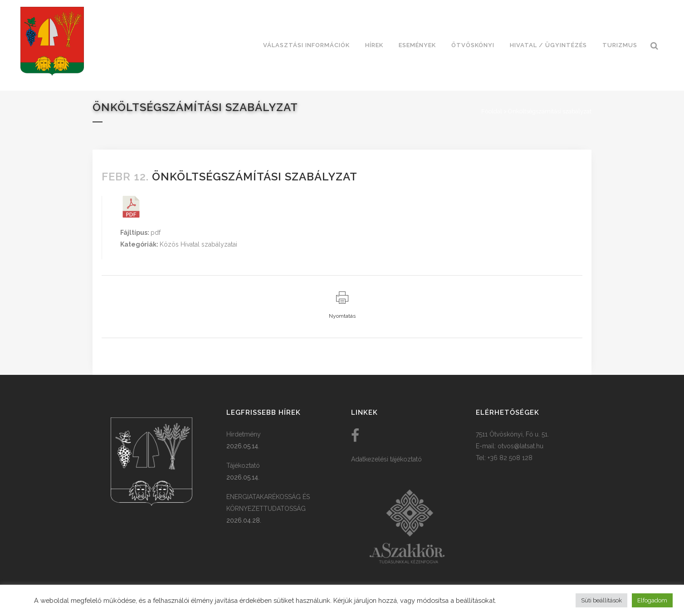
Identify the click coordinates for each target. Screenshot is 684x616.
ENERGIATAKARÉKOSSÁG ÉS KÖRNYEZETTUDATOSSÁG (268, 503)
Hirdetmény (244, 434)
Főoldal (492, 111)
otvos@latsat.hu (520, 446)
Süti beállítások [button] (601, 600)
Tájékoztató (243, 466)
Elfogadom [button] (652, 600)
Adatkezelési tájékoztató (386, 459)
